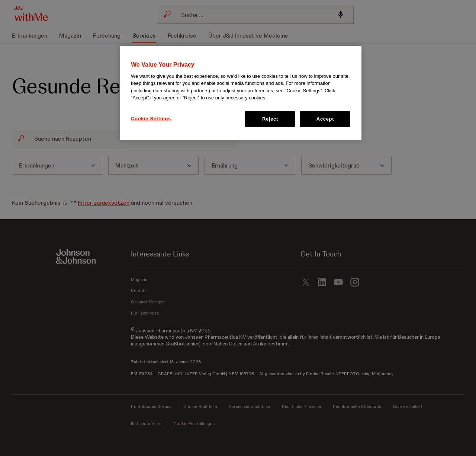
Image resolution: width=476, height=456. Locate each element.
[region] (241, 93)
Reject (270, 119)
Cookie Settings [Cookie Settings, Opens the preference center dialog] (151, 119)
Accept (325, 119)
